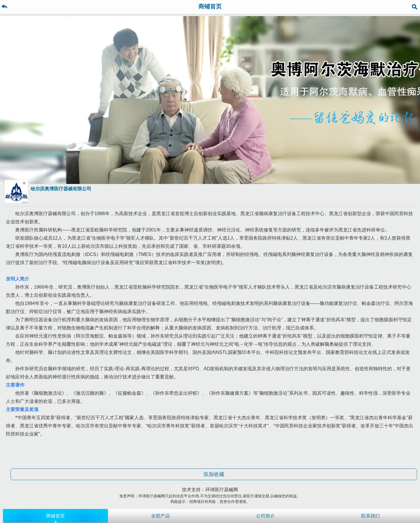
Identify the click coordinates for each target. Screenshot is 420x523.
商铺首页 (55, 516)
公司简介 (265, 516)
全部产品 (160, 516)
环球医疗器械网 (222, 490)
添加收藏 (214, 474)
